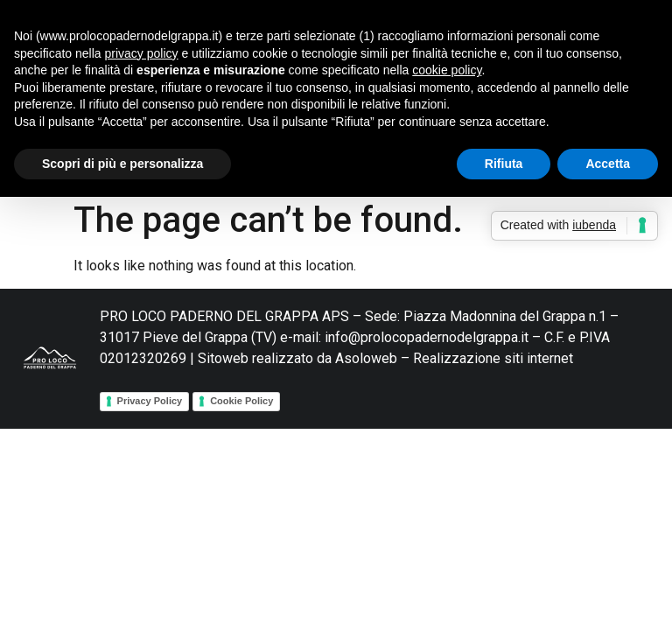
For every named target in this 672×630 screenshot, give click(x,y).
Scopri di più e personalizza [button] (122, 164)
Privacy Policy (150, 401)
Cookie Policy (241, 401)
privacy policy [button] (142, 53)
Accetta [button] (608, 164)
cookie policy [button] (447, 70)
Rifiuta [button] (504, 164)
